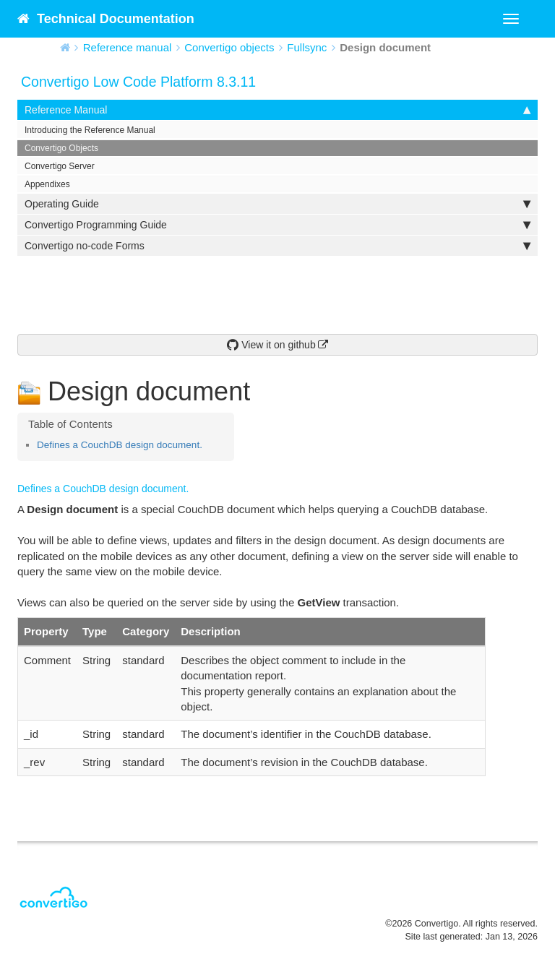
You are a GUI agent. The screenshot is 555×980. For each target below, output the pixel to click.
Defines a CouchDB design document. (120, 445)
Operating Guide (277, 204)
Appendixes (47, 184)
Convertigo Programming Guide (277, 225)
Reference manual (128, 47)
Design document (385, 47)
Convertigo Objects (61, 148)
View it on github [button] (271, 345)
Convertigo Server (60, 166)
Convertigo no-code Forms (277, 246)
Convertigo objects (229, 47)
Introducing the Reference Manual (90, 130)
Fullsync (307, 47)
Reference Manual (277, 110)
